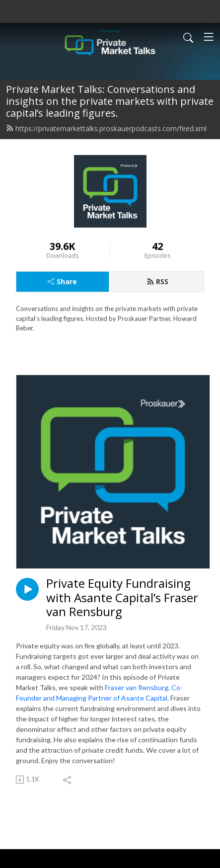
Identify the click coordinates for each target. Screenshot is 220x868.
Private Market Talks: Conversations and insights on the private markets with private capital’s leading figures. (110, 101)
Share (62, 281)
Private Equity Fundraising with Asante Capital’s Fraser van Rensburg (122, 598)
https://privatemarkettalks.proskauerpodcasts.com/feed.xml (106, 128)
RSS (157, 281)
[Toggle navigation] (209, 37)
